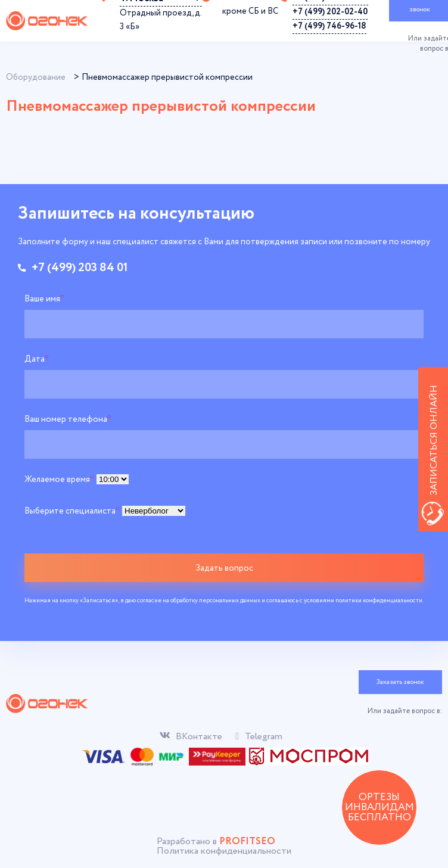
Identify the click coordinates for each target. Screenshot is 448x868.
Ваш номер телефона (68, 419)
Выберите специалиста (72, 511)
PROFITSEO (247, 841)
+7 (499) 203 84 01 (80, 268)
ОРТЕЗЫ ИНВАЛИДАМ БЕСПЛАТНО (379, 808)
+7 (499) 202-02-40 (330, 12)
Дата (37, 359)
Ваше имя (44, 299)
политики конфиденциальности (379, 601)
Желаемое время (59, 480)
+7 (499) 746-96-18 (329, 26)
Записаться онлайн (434, 440)
